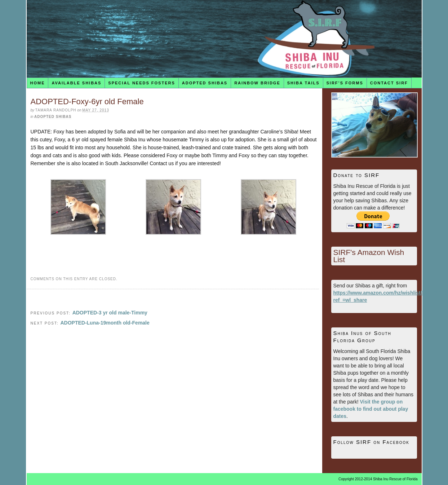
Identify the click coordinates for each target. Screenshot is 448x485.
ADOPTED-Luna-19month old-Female (105, 323)
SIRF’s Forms (345, 83)
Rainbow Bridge (257, 83)
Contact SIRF (389, 83)
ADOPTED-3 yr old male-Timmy (110, 313)
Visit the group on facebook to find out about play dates (371, 409)
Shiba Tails (303, 83)
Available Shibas (76, 83)
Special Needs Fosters (141, 83)
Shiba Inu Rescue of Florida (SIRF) (224, 39)
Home (37, 83)
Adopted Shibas (205, 83)
